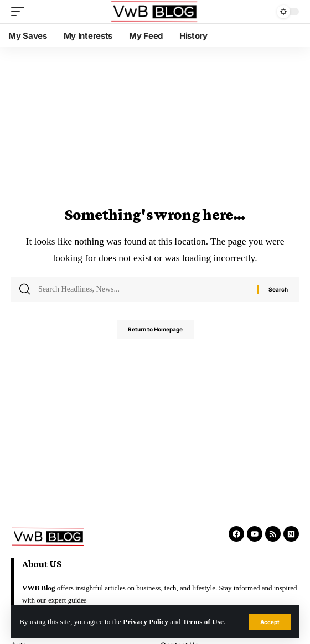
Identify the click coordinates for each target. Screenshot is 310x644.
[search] (260, 12)
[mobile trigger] (20, 12)
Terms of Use (203, 622)
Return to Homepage (155, 329)
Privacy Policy (146, 622)
